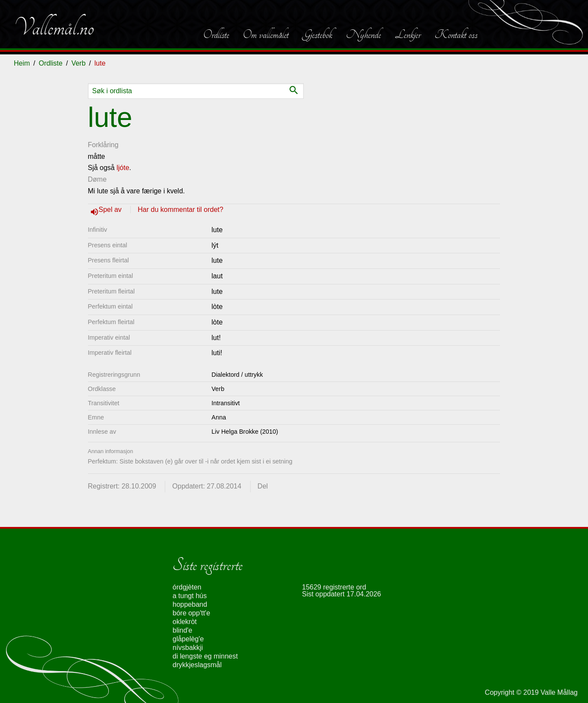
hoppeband (190, 604)
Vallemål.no (54, 28)
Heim (22, 63)
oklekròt (185, 622)
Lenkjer (408, 35)
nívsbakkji (188, 648)
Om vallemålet (266, 35)
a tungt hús (190, 596)
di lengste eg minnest (205, 656)
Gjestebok (317, 35)
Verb (78, 63)
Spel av (111, 210)
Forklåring (103, 145)
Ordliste (216, 35)
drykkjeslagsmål (197, 665)
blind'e (182, 630)
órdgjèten (187, 587)
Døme (97, 179)
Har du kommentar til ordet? (180, 210)
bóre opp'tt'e (191, 613)
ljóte (123, 168)
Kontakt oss (456, 35)
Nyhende (363, 35)
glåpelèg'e (188, 639)
